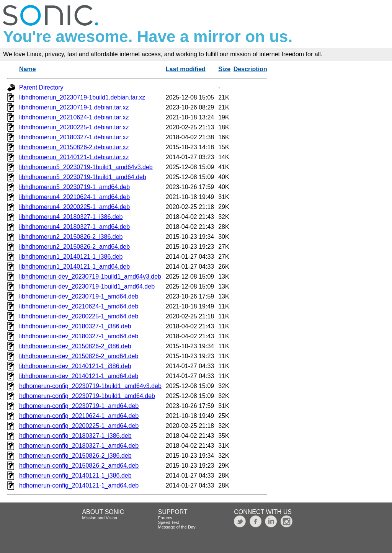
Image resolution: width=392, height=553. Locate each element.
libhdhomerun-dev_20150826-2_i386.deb (75, 346)
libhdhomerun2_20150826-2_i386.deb (71, 237)
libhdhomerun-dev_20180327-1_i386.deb (75, 326)
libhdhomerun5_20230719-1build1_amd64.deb (83, 177)
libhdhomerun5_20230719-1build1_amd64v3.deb (86, 167)
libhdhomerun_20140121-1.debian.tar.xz (74, 157)
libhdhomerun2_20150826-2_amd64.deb (74, 247)
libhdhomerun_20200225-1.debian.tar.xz (74, 127)
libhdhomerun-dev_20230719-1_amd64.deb (79, 296)
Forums (165, 518)
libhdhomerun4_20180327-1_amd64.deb (74, 227)
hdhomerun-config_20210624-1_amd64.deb (79, 416)
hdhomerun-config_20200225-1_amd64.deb (79, 426)
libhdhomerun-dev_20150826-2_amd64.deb (79, 356)
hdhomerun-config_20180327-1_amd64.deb (79, 446)
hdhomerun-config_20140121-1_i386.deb (75, 476)
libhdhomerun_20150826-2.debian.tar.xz (74, 147)
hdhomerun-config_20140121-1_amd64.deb (79, 485)
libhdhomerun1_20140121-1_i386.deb (71, 257)
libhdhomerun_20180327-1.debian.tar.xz (74, 137)
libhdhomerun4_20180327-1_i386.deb (71, 217)
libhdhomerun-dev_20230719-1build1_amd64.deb (87, 286)
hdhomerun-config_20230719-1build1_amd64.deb (87, 396)
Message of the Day (177, 527)
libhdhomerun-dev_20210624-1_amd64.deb (79, 306)
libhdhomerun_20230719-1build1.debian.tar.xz (82, 97)
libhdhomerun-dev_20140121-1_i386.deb (75, 366)
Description (250, 69)
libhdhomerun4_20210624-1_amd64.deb (74, 197)
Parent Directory (41, 87)
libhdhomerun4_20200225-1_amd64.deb (74, 207)
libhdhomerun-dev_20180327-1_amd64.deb (79, 336)
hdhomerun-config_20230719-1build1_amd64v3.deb (90, 386)
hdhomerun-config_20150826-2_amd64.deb (79, 466)
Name (28, 69)
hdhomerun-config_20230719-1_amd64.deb (79, 406)
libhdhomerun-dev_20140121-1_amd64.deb (79, 376)
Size (224, 69)
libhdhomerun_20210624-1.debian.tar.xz (74, 117)
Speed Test (169, 522)
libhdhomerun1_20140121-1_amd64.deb (74, 267)
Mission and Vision (100, 518)
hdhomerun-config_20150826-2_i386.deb (75, 456)
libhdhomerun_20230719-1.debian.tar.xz (74, 107)
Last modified (186, 69)
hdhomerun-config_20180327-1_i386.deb (75, 436)
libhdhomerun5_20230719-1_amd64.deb (74, 187)
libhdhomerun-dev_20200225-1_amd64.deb (79, 316)
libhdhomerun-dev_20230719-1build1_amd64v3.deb (90, 276)
